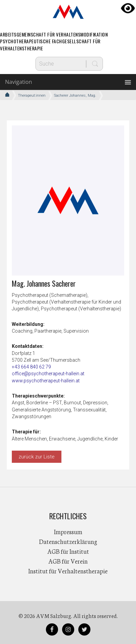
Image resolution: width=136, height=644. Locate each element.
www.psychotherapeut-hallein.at (46, 381)
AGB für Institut (68, 551)
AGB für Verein (68, 561)
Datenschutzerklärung (68, 541)
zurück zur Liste (37, 457)
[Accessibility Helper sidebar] (128, 8)
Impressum (68, 531)
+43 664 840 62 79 (31, 367)
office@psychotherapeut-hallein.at (48, 374)
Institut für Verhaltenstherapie (68, 571)
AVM (68, 12)
